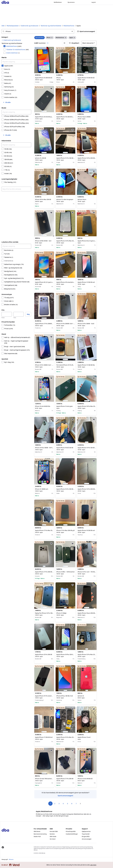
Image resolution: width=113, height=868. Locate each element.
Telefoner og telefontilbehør (51, 26)
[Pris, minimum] (7, 314)
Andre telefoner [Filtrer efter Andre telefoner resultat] (13, 53)
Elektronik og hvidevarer (30, 26)
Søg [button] (28, 314)
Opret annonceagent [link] (65, 796)
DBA (3, 26)
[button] (86, 31)
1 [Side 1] (50, 804)
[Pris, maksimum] (19, 314)
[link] (11, 40)
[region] (44, 60)
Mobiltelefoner (69, 26)
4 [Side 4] (63, 804)
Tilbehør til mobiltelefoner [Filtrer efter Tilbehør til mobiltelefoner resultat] (18, 50)
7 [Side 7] (76, 804)
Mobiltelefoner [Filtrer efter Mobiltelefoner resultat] (14, 46)
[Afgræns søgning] (16, 62)
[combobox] (38, 31)
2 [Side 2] (55, 804)
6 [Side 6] (72, 804)
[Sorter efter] (89, 43)
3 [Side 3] (59, 804)
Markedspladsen (13, 26)
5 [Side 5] (68, 804)
